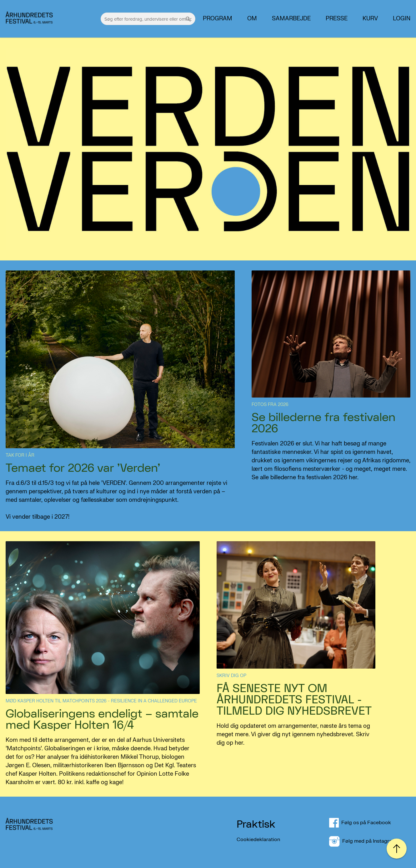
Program (218, 19)
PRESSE (337, 19)
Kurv (370, 19)
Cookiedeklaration (258, 839)
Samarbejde (291, 19)
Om (252, 19)
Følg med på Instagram (363, 841)
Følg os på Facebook (364, 822)
